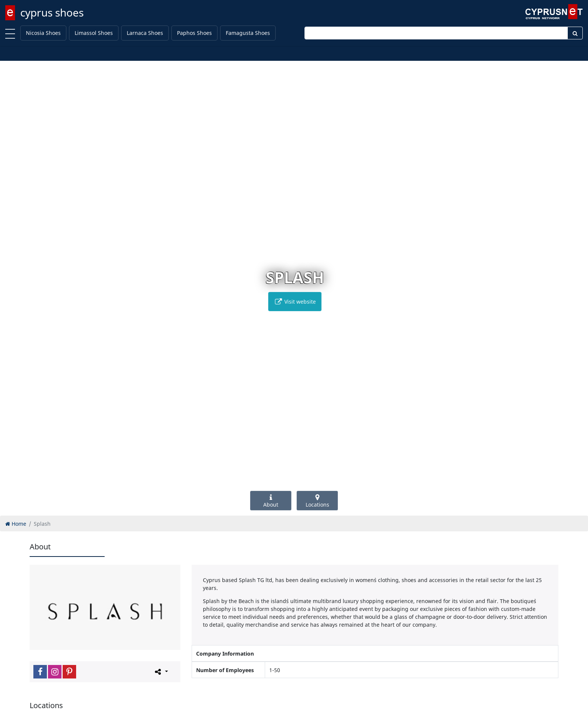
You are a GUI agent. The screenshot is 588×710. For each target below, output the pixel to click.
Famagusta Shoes (248, 33)
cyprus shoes (52, 12)
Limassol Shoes (94, 33)
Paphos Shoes (194, 33)
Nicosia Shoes (43, 33)
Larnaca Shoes (145, 33)
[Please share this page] (161, 671)
